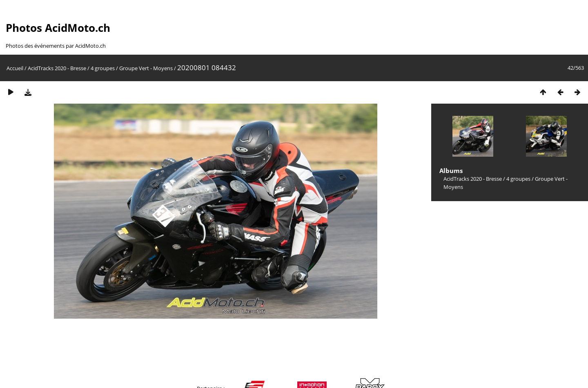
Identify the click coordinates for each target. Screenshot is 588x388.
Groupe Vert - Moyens (146, 68)
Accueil (15, 68)
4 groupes (103, 68)
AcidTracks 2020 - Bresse (57, 68)
